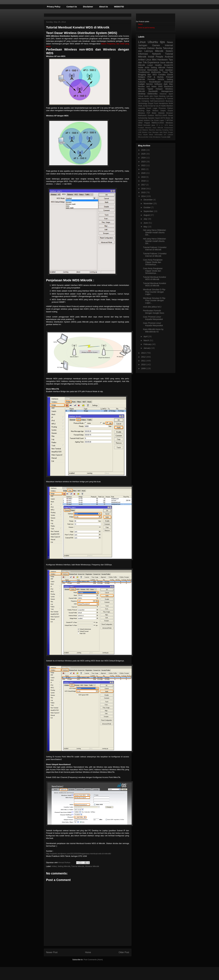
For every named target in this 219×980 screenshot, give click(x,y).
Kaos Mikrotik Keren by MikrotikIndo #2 (153, 330)
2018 (144, 181)
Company (145, 101)
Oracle (170, 111)
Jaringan (143, 45)
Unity (151, 137)
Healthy (158, 65)
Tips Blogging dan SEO (156, 73)
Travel (165, 72)
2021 (144, 169)
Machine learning (155, 130)
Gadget (141, 84)
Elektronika (152, 94)
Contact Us (72, 7)
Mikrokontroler (144, 99)
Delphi (163, 111)
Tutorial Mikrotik (78, 866)
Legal (155, 108)
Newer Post (52, 952)
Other (140, 123)
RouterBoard (155, 82)
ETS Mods (169, 125)
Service (149, 84)
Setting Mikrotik (64, 866)
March (147, 340)
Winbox (155, 111)
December (148, 200)
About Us (103, 7)
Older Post (124, 952)
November (148, 203)
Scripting (165, 130)
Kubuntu (142, 82)
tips (162, 42)
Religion (142, 77)
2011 (144, 361)
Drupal (151, 103)
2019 (144, 177)
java (153, 125)
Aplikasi (142, 48)
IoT (165, 135)
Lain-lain (170, 96)
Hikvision (148, 128)
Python (170, 108)
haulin (146, 96)
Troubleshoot (144, 72)
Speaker (151, 118)
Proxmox (162, 108)
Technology (143, 103)
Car (152, 120)
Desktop (142, 94)
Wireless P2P (144, 113)
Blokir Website (158, 113)
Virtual (141, 96)
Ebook (170, 75)
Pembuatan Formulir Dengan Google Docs (154, 312)
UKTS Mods (165, 118)
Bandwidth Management (161, 91)
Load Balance (143, 130)
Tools (171, 130)
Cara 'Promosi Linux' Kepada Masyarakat (153, 318)
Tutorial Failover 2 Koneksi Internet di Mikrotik (155, 249)
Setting (170, 79)
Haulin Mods (148, 135)
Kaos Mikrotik (158, 128)
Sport (171, 94)
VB (172, 118)
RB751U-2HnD (161, 115)
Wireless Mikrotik (92, 866)
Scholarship (143, 118)
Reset (171, 115)
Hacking (162, 96)
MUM (171, 103)
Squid (157, 118)
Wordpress (157, 137)
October (147, 207)
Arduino (147, 120)
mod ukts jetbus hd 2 (152, 307)
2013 (144, 353)
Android (169, 57)
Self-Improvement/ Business (161, 101)
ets (139, 101)
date (161, 132)
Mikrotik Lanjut (145, 65)
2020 (144, 173)
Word (140, 125)
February (148, 344)
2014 (144, 196)
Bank (165, 132)
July (146, 219)
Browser (170, 113)
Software (158, 84)
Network (157, 54)
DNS (160, 86)
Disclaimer (88, 7)
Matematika (152, 70)
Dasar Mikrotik (166, 63)
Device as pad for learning (146, 28)
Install (151, 57)
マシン (160, 125)
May (146, 227)
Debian (151, 48)
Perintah (151, 79)
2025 (144, 154)
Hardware (163, 60)
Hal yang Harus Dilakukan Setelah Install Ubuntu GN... (154, 232)
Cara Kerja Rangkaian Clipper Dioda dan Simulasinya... (153, 262)
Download (168, 82)
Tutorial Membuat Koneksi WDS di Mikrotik (154, 278)
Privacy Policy (54, 7)
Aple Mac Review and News (156, 85)
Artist (147, 67)
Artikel (54, 866)
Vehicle (161, 79)
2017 (144, 185)
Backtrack (169, 86)
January (147, 348)
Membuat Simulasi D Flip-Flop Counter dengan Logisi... (154, 292)
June (146, 223)
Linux (142, 42)
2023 (144, 162)
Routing (141, 111)
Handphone (163, 103)
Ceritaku (162, 75)
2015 (144, 192)
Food (156, 103)
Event (149, 108)
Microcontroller (143, 137)
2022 (144, 165)
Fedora (170, 67)
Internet (169, 45)
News (170, 42)
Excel (156, 120)
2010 (144, 364)
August (147, 215)
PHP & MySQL (156, 77)
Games (140, 24)
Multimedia (156, 72)
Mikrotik (159, 51)
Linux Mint (151, 60)
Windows (169, 123)
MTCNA (170, 120)
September (149, 211)
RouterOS (168, 65)
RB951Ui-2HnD (158, 123)
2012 (144, 357)
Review (141, 89)
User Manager (153, 132)
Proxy (152, 99)
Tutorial (170, 99)
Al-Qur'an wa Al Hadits (157, 106)
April (146, 336)
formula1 (147, 125)
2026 (144, 150)
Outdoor (151, 115)
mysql (141, 120)
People (159, 57)
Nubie (141, 67)
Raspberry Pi (161, 99)
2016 (144, 189)
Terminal (142, 70)
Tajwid (150, 89)
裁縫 (169, 137)
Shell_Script (143, 106)
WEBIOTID (119, 7)
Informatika (158, 135)
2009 (144, 368)
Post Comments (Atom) (93, 960)
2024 (144, 158)
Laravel (170, 135)
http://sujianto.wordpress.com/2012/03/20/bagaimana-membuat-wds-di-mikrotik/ (79, 854)
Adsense (163, 94)
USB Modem (143, 132)
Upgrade (142, 108)
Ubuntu (153, 42)
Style (148, 111)
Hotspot (159, 89)
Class (156, 96)
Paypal (147, 123)
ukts (151, 96)
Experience (153, 62)
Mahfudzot (142, 115)
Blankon (170, 106)
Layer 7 (163, 120)
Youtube (164, 137)
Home (88, 952)
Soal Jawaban (166, 70)
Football (141, 128)
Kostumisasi (169, 128)
